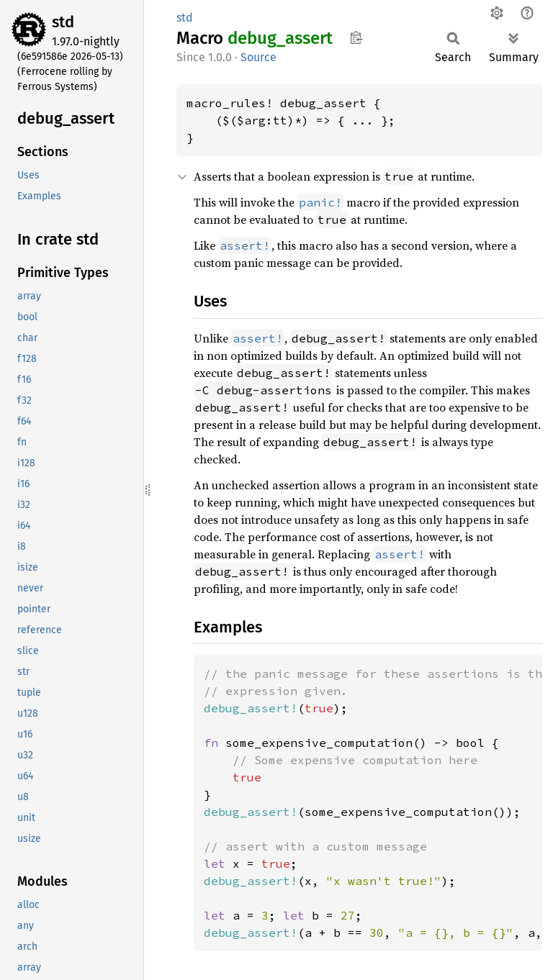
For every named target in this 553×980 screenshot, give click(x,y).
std (63, 22)
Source (258, 57)
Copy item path (356, 37)
